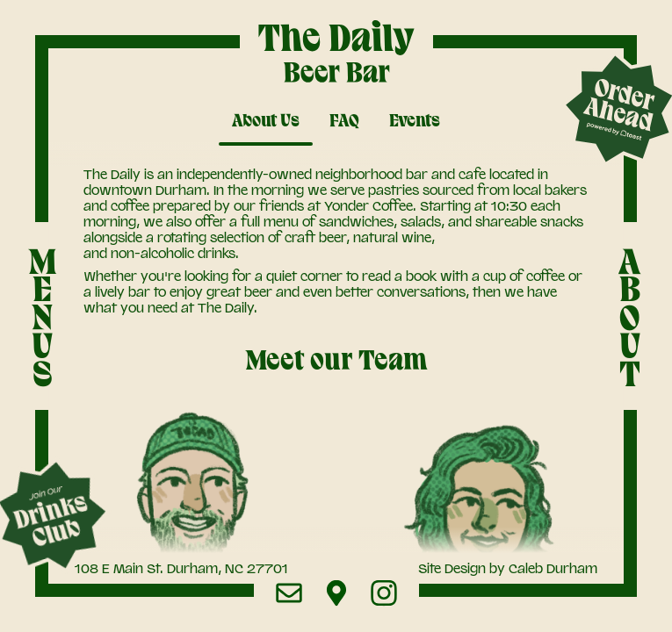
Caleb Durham (553, 569)
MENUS (42, 319)
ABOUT (630, 319)
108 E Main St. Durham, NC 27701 (181, 569)
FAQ (344, 121)
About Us (266, 121)
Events (415, 121)
